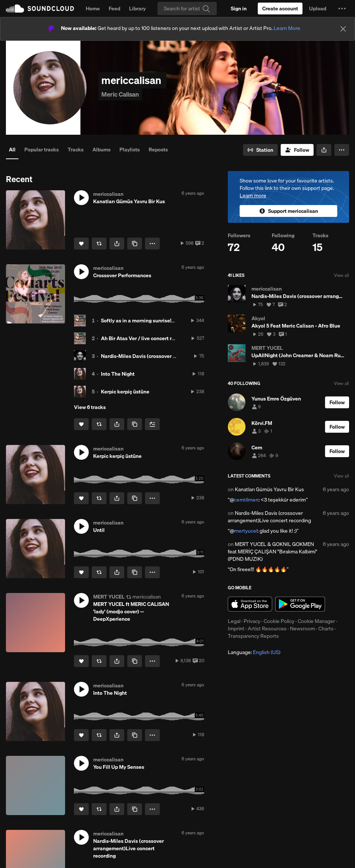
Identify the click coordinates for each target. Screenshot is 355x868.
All (12, 150)
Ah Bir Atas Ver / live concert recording (147, 338)
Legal (234, 621)
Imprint (236, 629)
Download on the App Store (250, 604)
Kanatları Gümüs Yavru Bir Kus (269, 489)
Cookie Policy (279, 621)
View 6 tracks (90, 407)
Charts (326, 629)
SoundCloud (40, 9)
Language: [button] (254, 652)
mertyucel (246, 531)
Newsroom (302, 629)
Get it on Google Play (300, 604)
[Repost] (99, 244)
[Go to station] (260, 150)
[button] (342, 9)
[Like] (81, 244)
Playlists (130, 150)
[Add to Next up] (152, 424)
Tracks (76, 150)
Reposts (158, 150)
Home (93, 9)
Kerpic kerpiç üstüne (125, 392)
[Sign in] (239, 9)
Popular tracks (42, 150)
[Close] (343, 29)
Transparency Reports (253, 636)
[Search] (187, 9)
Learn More (287, 28)
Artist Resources (267, 629)
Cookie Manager (316, 621)
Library (137, 9)
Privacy (252, 621)
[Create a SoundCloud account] (280, 9)
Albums (102, 150)
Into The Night (118, 374)
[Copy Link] (135, 244)
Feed (114, 9)
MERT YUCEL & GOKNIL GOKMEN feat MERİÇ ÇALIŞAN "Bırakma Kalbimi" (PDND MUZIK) (273, 552)
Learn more (253, 195)
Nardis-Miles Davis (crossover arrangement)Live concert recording (269, 517)
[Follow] (297, 150)
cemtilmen (246, 500)
